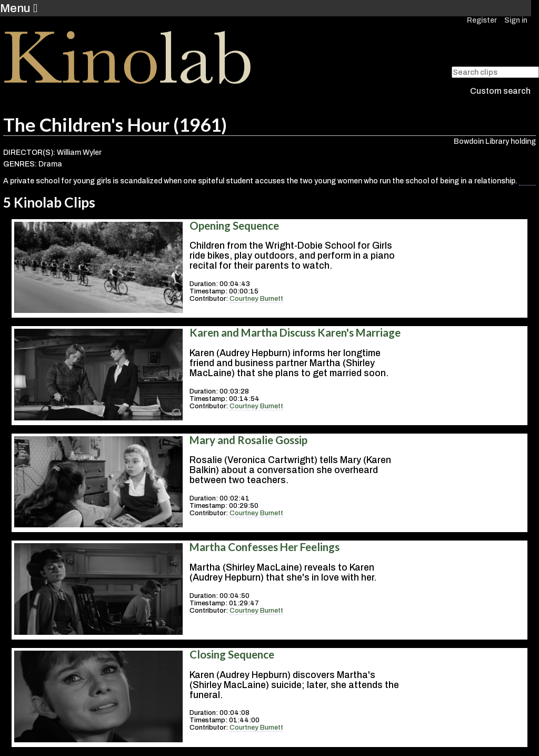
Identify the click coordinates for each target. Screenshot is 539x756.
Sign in (516, 20)
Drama (50, 164)
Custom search (500, 91)
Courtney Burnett (256, 299)
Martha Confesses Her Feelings (264, 547)
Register (482, 20)
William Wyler (79, 153)
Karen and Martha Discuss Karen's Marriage (295, 332)
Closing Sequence (232, 654)
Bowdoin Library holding (495, 141)
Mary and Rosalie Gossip (248, 440)
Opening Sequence (234, 225)
